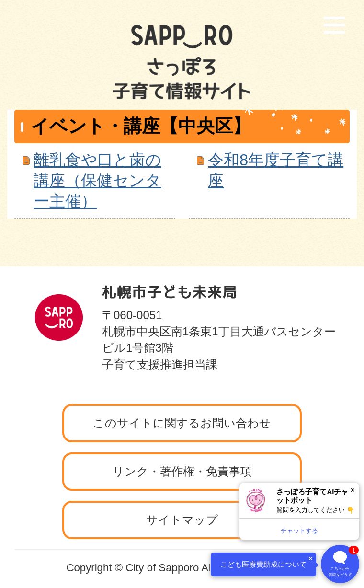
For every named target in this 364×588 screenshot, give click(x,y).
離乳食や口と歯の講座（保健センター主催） (97, 180)
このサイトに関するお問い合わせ (182, 423)
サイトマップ (182, 520)
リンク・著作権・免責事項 (182, 471)
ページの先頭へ (309, 264)
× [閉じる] (353, 490)
